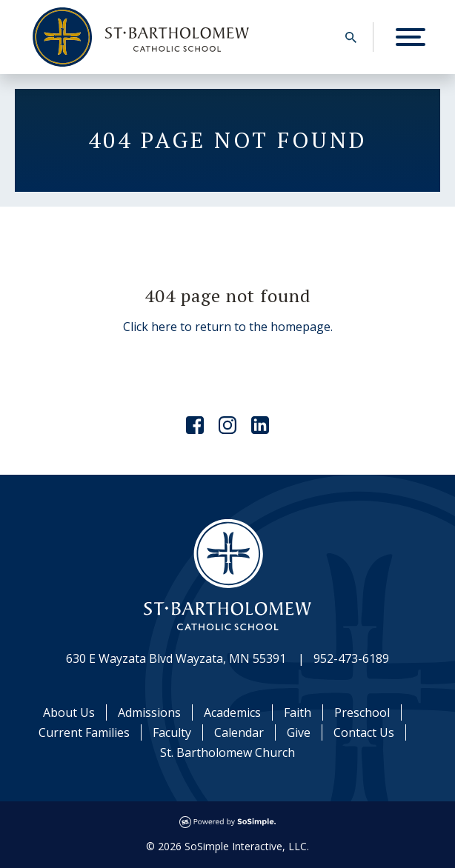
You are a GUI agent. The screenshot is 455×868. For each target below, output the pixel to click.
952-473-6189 (351, 658)
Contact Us (364, 732)
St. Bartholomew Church (227, 752)
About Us (69, 712)
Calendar (239, 732)
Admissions (149, 712)
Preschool (362, 712)
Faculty (172, 732)
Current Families (84, 732)
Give (299, 732)
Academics (232, 712)
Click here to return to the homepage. (228, 327)
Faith (298, 712)
